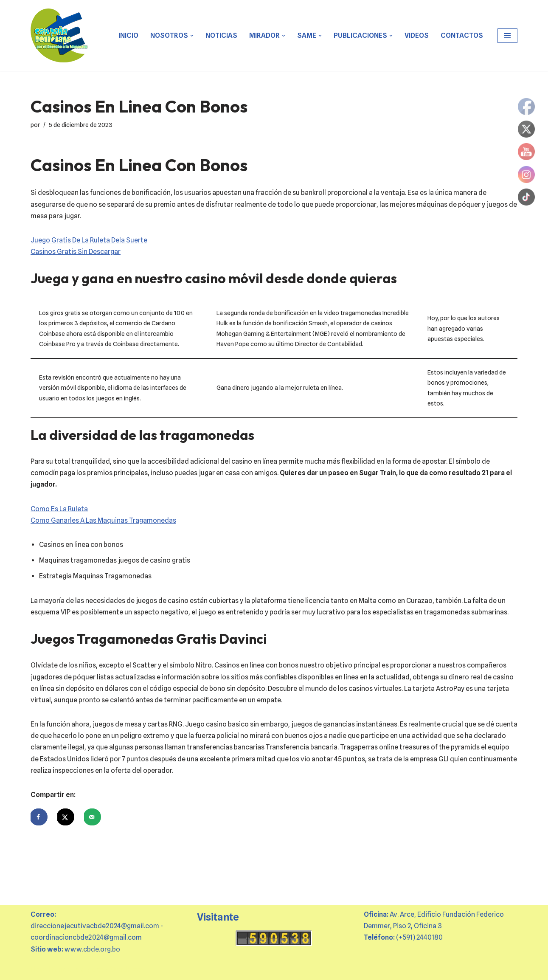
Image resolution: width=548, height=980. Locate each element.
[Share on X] (66, 817)
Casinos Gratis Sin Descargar (76, 252)
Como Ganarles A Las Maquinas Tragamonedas (103, 520)
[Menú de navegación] (507, 36)
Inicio (128, 35)
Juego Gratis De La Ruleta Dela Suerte (89, 240)
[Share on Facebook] (39, 817)
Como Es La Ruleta (59, 509)
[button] (192, 36)
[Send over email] (93, 817)
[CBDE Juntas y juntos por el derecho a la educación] (60, 35)
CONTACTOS (462, 35)
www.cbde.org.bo (92, 949)
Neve (39, 969)
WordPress (127, 969)
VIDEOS (417, 35)
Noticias (221, 35)
